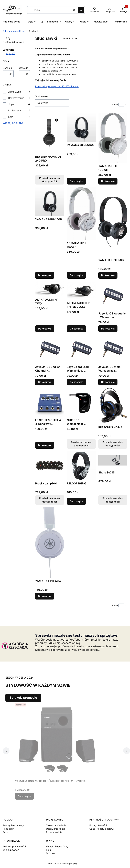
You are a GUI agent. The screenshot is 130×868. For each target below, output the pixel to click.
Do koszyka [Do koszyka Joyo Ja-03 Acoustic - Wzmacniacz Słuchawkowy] (108, 329)
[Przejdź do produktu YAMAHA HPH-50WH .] (50, 543)
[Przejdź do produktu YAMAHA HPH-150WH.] (81, 213)
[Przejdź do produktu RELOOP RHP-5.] (81, 466)
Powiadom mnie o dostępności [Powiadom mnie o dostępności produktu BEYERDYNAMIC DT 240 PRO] (50, 180)
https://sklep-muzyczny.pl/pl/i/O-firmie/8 (57, 86)
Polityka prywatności (14, 846)
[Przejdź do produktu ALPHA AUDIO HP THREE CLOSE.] (81, 291)
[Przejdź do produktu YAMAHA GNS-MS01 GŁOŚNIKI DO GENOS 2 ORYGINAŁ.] (57, 740)
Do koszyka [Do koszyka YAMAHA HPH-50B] (108, 275)
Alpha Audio (15, 92)
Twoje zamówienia (56, 825)
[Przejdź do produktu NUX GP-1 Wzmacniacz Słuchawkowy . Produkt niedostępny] (81, 402)
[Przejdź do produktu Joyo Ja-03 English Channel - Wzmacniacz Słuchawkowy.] (50, 349)
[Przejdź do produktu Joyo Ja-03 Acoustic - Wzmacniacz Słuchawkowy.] (113, 296)
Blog (48, 850)
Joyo (11, 104)
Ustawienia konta (56, 829)
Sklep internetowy (61, 864)
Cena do (24, 68)
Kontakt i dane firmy (57, 846)
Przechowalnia (54, 832)
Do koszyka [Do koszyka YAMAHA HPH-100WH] (108, 181)
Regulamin (8, 829)
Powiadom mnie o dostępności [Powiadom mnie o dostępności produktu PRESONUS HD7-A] (113, 444)
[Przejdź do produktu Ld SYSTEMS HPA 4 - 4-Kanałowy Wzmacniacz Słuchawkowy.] (50, 402)
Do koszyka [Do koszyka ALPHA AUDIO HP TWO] (45, 329)
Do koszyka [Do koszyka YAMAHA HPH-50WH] (45, 596)
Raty (5, 832)
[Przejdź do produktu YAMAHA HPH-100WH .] (113, 138)
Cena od (7, 68)
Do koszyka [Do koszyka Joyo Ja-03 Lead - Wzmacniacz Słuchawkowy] (76, 382)
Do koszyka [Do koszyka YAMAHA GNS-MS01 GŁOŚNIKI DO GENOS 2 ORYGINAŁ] (24, 796)
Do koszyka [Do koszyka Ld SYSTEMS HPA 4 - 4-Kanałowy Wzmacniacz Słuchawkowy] (45, 445)
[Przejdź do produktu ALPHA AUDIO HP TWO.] (50, 289)
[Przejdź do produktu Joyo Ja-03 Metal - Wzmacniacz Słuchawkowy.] (113, 349)
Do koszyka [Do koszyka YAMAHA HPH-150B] (45, 275)
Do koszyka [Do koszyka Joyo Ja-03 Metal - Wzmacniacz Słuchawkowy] (108, 382)
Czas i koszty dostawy (102, 829)
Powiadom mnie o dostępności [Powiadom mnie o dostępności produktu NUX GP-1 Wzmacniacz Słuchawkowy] (81, 444)
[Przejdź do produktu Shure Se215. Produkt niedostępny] (113, 460)
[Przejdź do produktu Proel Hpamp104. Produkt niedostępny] (50, 466)
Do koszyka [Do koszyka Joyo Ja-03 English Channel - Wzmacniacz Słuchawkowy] (45, 382)
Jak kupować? (11, 850)
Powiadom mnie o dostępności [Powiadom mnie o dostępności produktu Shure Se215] (113, 500)
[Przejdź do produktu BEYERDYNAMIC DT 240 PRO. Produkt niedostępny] (50, 133)
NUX (11, 117)
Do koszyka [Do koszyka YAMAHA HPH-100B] (76, 181)
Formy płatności (98, 825)
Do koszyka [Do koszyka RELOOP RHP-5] (76, 501)
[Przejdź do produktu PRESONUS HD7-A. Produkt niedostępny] (113, 406)
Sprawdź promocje (23, 698)
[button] (81, 10)
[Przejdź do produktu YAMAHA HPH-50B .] (113, 222)
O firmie (50, 853)
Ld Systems (15, 110)
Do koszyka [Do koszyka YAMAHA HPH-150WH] (76, 275)
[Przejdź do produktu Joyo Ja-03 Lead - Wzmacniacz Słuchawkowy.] (81, 349)
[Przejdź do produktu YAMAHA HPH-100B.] (81, 128)
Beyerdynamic (16, 98)
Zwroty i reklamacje (14, 825)
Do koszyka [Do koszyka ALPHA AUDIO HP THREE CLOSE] (76, 329)
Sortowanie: (42, 96)
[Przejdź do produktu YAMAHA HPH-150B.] (50, 202)
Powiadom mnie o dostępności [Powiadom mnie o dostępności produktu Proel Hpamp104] (50, 500)
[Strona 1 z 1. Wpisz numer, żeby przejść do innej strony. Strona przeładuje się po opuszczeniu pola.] (121, 105)
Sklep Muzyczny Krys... (14, 31)
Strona (115, 105)
